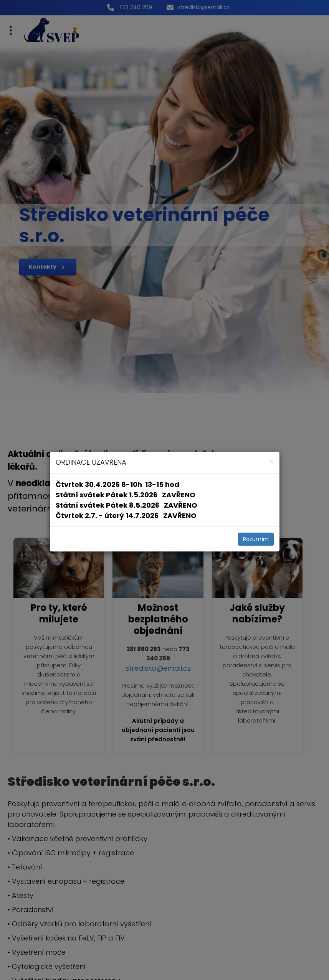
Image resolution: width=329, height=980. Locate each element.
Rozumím (256, 539)
